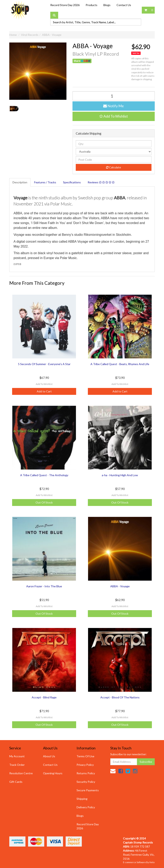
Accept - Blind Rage (44, 697)
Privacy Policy (85, 765)
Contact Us (124, 5)
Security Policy (86, 782)
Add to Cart (44, 391)
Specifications (72, 182)
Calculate (114, 167)
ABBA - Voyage (52, 35)
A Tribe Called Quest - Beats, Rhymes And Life (120, 364)
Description (20, 182)
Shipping (82, 799)
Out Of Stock (44, 502)
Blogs (107, 5)
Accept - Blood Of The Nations (120, 697)
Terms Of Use (85, 756)
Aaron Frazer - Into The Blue (44, 586)
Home (13, 35)
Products (91, 5)
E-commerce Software (134, 862)
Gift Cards (16, 782)
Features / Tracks (45, 182)
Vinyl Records (30, 35)
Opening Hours (53, 773)
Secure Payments (88, 790)
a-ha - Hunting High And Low (120, 475)
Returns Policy (86, 773)
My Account (17, 756)
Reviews (101, 182)
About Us (49, 756)
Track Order (17, 765)
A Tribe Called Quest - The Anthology (44, 475)
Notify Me (114, 106)
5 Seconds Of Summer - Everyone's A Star (44, 364)
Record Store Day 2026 (65, 5)
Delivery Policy (86, 807)
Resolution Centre (21, 773)
